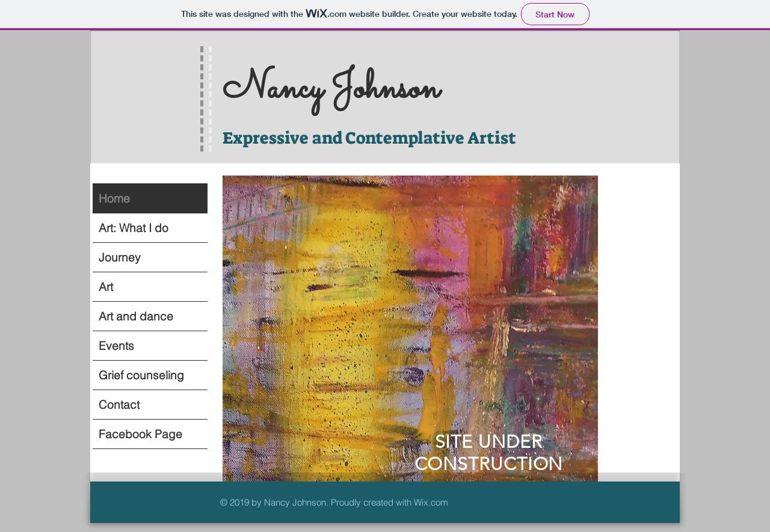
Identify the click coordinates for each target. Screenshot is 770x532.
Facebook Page (140, 434)
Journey (120, 257)
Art (106, 287)
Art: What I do (134, 228)
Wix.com (431, 502)
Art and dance (136, 316)
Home (114, 198)
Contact (119, 405)
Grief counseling (141, 375)
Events (116, 346)
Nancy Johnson (331, 90)
